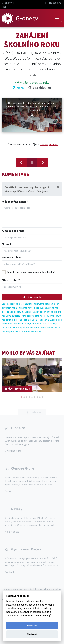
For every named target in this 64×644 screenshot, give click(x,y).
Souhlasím (32, 625)
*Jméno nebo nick (13, 231)
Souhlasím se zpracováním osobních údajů (31, 272)
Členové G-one (23, 468)
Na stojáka (53, 3)
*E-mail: (7, 244)
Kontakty (10, 572)
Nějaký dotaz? (13, 532)
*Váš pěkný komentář (15, 202)
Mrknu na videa (13, 451)
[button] (21, 397)
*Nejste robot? (11, 280)
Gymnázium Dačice (26, 549)
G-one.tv (7, 3)
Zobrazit (10, 491)
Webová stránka (12, 257)
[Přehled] (32, 163)
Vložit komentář (32, 297)
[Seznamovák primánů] (21, 163)
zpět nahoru (32, 412)
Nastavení (32, 634)
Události (53, 144)
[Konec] (43, 163)
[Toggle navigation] (57, 18)
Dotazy (17, 509)
